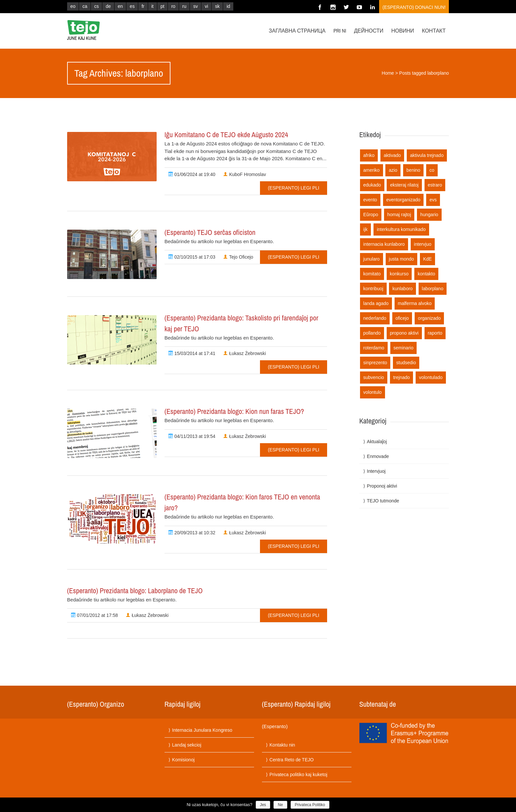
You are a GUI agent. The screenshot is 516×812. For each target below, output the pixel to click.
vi (206, 6)
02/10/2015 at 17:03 (192, 257)
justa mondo (401, 259)
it (153, 6)
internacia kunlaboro (384, 244)
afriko (369, 155)
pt (163, 6)
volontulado (431, 377)
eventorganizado (403, 200)
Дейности (369, 31)
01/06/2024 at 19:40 (192, 174)
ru (184, 6)
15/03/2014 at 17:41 (192, 353)
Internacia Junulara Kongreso (202, 730)
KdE (427, 259)
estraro (435, 185)
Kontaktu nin (282, 745)
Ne (280, 805)
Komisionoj (183, 760)
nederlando (375, 318)
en (120, 6)
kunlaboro (402, 289)
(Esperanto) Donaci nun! (414, 7)
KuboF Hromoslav (245, 174)
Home (388, 73)
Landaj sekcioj (187, 745)
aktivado (392, 155)
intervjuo (423, 244)
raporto (435, 333)
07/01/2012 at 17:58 (94, 615)
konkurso (399, 274)
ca (85, 6)
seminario (404, 348)
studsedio (406, 363)
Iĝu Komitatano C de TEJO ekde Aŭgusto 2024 (226, 135)
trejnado (402, 377)
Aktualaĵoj (377, 442)
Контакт (434, 31)
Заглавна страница (297, 31)
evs (433, 200)
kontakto (426, 274)
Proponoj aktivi (382, 486)
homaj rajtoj (399, 215)
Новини (403, 31)
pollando (372, 333)
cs (96, 6)
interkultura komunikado (401, 229)
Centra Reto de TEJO (292, 760)
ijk (365, 229)
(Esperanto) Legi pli (294, 188)
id (228, 6)
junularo (372, 259)
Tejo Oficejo (238, 257)
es (132, 6)
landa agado (376, 303)
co (432, 170)
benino (413, 170)
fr (143, 6)
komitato (372, 274)
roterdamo (374, 348)
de (108, 6)
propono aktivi (404, 333)
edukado (372, 185)
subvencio (374, 377)
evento (370, 200)
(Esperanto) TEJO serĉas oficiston (210, 232)
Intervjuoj (376, 471)
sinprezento (375, 363)
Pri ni (340, 31)
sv (195, 6)
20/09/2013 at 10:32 (192, 533)
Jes (263, 805)
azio (393, 170)
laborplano (433, 289)
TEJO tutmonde (383, 501)
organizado (429, 318)
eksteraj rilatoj (404, 185)
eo (73, 6)
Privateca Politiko (310, 805)
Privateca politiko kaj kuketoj (298, 774)
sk (217, 6)
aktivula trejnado (427, 155)
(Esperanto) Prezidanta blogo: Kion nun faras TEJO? (234, 411)
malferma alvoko (415, 303)
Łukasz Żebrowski (245, 353)
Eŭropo (371, 215)
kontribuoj (373, 289)
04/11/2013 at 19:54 (192, 436)
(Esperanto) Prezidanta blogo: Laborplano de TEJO (135, 591)
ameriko (372, 170)
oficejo (402, 318)
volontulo (373, 392)
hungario (429, 215)
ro (173, 6)
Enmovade (378, 456)
